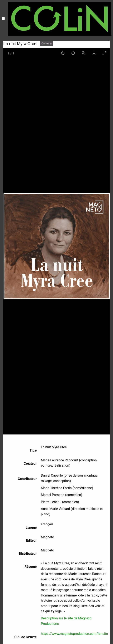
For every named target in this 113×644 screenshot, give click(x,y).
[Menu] (3, 19)
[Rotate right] (63, 53)
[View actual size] (84, 53)
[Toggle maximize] (104, 53)
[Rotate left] (73, 53)
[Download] (94, 53)
